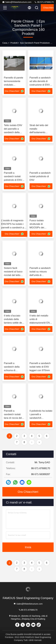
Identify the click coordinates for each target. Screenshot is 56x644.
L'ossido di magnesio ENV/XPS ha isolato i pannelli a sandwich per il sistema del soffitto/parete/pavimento (14, 228)
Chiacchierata (48, 8)
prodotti (14, 43)
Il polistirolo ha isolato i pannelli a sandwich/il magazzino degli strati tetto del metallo (41, 418)
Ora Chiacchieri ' (14, 91)
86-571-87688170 (44, 2)
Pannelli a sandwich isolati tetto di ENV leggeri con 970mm (40, 367)
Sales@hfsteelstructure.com (17, 2)
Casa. (5, 43)
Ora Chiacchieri (28, 492)
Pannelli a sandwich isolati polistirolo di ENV (40, 176)
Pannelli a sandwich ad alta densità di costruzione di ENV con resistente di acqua (40, 85)
